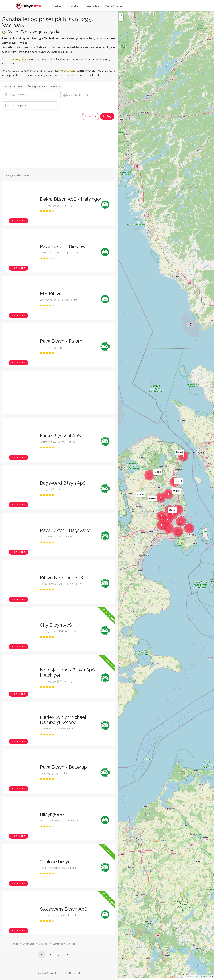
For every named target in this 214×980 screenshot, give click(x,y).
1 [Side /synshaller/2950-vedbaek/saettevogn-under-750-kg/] (42, 955)
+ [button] (121, 15)
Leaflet (186, 979)
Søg (107, 116)
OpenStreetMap (198, 979)
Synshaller (73, 6)
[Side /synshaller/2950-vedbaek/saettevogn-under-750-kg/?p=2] (76, 954)
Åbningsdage (35, 87)
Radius (54, 87)
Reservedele (92, 6)
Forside (56, 6)
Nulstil (90, 117)
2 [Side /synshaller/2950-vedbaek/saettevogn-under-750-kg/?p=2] (50, 955)
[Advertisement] (59, 144)
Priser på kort (12, 87)
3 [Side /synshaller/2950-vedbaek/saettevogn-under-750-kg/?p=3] (59, 955)
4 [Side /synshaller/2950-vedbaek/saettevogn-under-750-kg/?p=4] (68, 955)
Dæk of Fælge (114, 6)
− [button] (121, 19)
